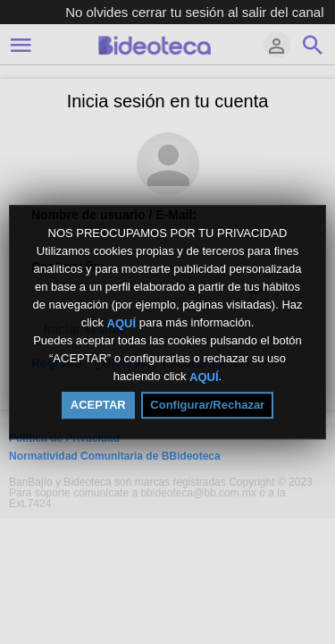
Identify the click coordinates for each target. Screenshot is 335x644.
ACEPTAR (98, 405)
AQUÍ (122, 322)
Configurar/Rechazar (207, 405)
